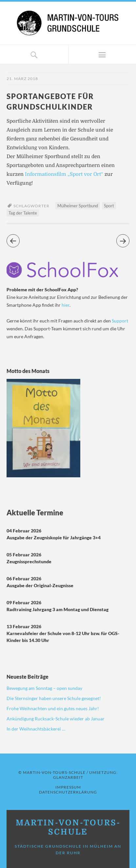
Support (120, 321)
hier (66, 305)
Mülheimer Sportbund (78, 206)
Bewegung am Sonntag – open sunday (44, 688)
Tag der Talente (23, 213)
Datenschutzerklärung (68, 792)
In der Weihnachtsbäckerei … (36, 729)
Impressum (68, 787)
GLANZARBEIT (68, 777)
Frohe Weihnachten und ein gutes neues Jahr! (53, 708)
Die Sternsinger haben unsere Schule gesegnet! (54, 698)
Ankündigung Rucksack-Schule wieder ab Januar (56, 719)
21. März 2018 (22, 79)
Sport (109, 206)
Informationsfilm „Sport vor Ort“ (64, 174)
